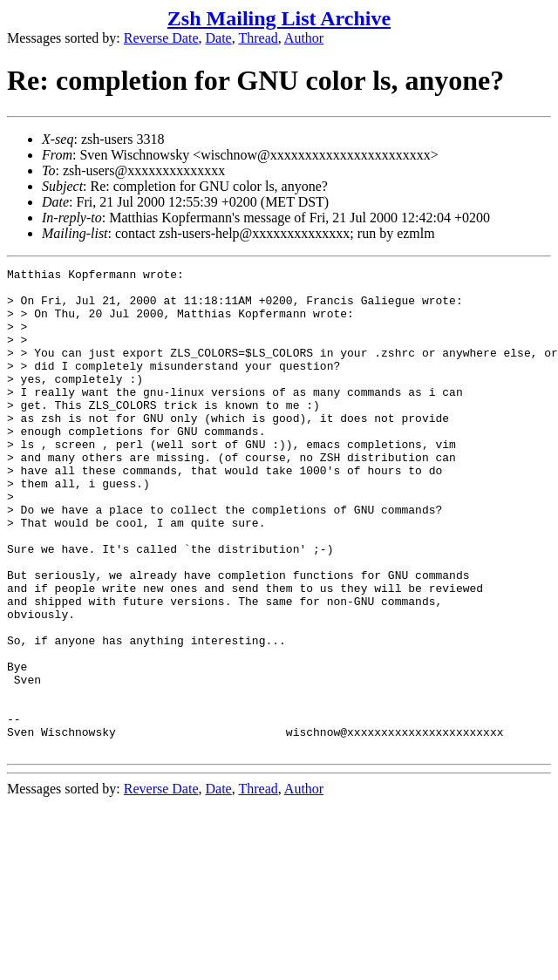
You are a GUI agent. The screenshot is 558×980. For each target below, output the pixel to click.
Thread (258, 38)
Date (219, 38)
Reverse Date (161, 38)
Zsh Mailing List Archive (279, 18)
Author (304, 38)
